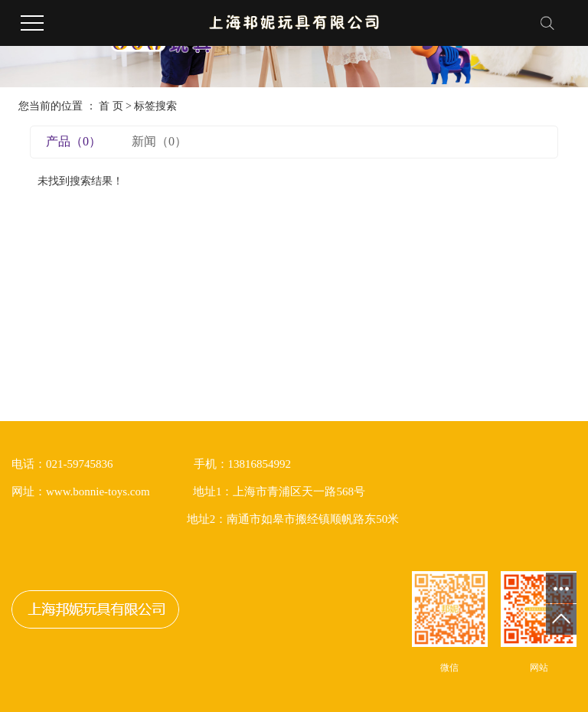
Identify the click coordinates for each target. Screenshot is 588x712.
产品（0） (73, 141)
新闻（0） (159, 141)
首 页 (111, 106)
